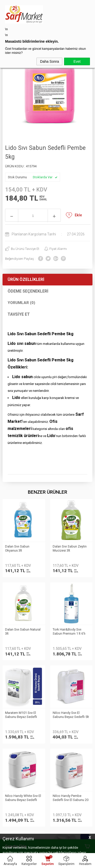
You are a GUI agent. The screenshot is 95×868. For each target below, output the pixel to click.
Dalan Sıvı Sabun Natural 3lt (70, 548)
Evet (77, 61)
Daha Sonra (50, 61)
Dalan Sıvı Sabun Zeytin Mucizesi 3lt (22, 548)
